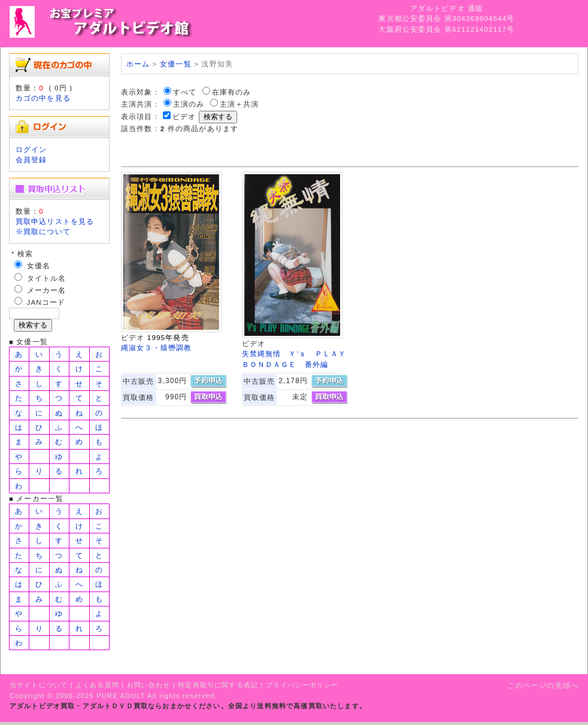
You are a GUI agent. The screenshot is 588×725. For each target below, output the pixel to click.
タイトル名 (47, 278)
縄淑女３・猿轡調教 (156, 348)
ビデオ (184, 116)
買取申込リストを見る (55, 221)
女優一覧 (176, 64)
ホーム (138, 64)
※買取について (43, 231)
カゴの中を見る (43, 98)
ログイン (31, 149)
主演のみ (189, 104)
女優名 (39, 266)
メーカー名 (47, 290)
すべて (185, 92)
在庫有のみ (232, 92)
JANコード (46, 302)
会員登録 (31, 160)
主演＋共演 (240, 104)
